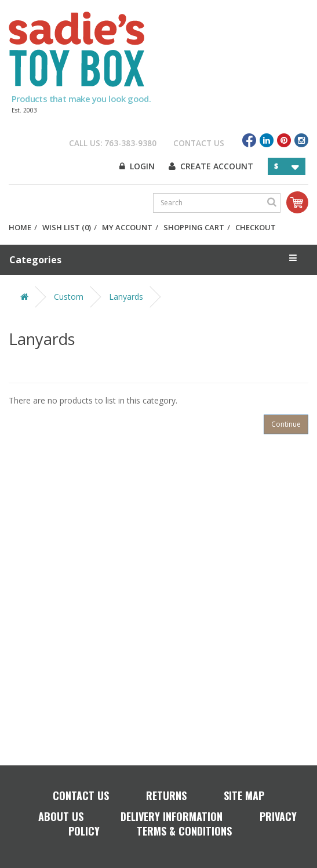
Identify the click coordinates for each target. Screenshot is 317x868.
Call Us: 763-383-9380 (113, 143)
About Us (61, 816)
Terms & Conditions (184, 831)
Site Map (244, 796)
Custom (69, 297)
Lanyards (126, 297)
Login (137, 166)
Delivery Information (172, 816)
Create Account (211, 166)
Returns (166, 796)
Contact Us (199, 143)
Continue (286, 424)
